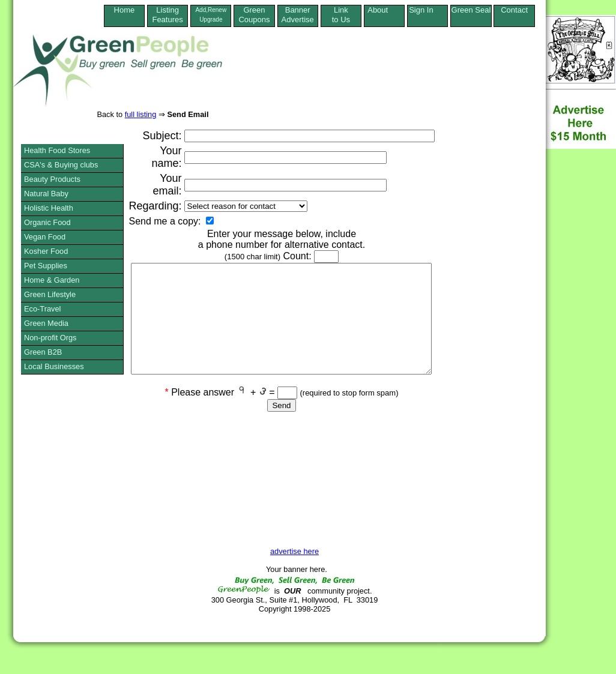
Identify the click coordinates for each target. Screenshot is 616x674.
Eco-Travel (42, 309)
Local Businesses (54, 366)
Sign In (427, 10)
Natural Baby (46, 194)
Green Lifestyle (50, 294)
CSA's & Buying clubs (61, 165)
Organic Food (47, 222)
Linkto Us (341, 15)
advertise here (294, 551)
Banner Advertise (298, 15)
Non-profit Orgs (50, 338)
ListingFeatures (167, 15)
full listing (141, 114)
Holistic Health (49, 208)
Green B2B (43, 352)
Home (125, 15)
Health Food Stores (57, 150)
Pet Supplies (46, 266)
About (384, 10)
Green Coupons (254, 15)
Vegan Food (45, 237)
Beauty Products (52, 179)
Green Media (46, 323)
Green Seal (471, 10)
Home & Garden (52, 280)
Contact (514, 15)
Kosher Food (46, 251)
